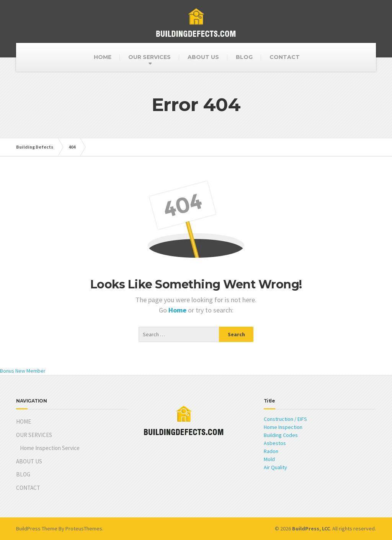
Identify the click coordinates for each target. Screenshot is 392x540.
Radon (271, 451)
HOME (103, 57)
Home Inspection (283, 427)
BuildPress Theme (37, 529)
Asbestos (275, 443)
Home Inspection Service (50, 448)
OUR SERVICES (149, 57)
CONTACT (285, 57)
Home (178, 310)
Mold (269, 459)
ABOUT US (203, 57)
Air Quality (275, 467)
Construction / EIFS (285, 419)
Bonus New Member (23, 371)
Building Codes (281, 435)
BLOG (244, 57)
